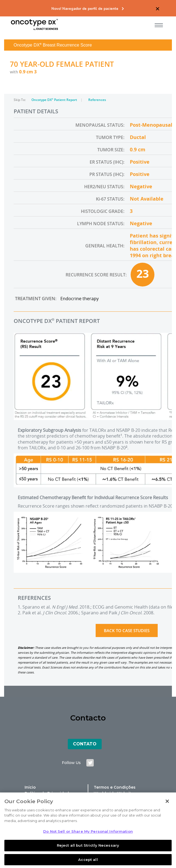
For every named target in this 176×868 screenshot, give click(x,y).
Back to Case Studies (127, 630)
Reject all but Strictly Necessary (88, 853)
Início (30, 787)
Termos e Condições (115, 787)
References (97, 100)
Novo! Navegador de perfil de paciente (85, 9)
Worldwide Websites (115, 793)
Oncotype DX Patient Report (55, 100)
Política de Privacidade (48, 793)
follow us (71, 763)
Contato (85, 744)
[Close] (167, 809)
